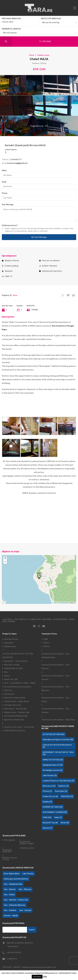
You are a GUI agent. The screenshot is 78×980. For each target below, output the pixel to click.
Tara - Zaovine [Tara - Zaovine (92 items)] (25, 910)
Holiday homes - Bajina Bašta (16, 701)
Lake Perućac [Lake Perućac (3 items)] (50, 775)
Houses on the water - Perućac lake (19, 727)
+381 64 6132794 (14, 953)
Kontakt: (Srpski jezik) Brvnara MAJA (25, 145)
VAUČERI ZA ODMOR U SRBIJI (27, 843)
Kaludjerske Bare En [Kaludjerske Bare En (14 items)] (53, 765)
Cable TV (9, 276)
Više (45, 977)
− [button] (5, 562)
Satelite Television (50, 266)
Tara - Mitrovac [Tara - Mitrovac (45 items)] (25, 889)
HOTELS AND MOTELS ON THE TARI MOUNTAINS (18, 656)
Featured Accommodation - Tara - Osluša (56, 700)
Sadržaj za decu (28, 848)
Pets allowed (9, 840)
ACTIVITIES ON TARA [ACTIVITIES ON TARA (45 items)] (54, 734)
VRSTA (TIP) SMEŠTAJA (51, 19)
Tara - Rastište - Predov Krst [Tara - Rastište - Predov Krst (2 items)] (16, 900)
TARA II (46, 643)
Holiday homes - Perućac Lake (17, 712)
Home (31, 55)
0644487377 (16, 160)
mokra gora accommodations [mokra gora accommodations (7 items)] (16, 879)
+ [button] (5, 558)
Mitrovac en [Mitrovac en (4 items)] (49, 786)
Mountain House (11, 639)
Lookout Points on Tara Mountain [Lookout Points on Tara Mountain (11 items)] (58, 781)
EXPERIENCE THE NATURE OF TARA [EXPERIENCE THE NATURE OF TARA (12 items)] (58, 753)
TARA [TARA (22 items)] (47, 817)
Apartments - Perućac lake (15, 709)
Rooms (7, 676)
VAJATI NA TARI (11, 679)
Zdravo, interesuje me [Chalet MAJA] (39, 214)
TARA (45, 639)
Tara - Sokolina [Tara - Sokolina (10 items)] (10, 910)
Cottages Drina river (13, 705)
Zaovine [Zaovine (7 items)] (47, 828)
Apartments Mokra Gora (14, 720)
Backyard (9, 271)
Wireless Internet (12, 261)
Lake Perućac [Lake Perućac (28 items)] (28, 874)
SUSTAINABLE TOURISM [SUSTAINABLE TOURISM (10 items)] (55, 812)
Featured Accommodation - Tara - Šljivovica (56, 689)
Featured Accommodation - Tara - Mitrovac (56, 667)
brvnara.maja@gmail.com (17, 163)
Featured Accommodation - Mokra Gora (58, 720)
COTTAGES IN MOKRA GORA (16, 716)
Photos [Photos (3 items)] (47, 791)
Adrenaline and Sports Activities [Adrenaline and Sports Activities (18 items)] (58, 740)
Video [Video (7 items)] (58, 817)
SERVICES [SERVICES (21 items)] (67, 796)
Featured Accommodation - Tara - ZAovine (56, 678)
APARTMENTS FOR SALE (15, 731)
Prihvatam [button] (37, 977)
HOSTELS (8, 690)
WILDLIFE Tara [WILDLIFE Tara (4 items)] (50, 823)
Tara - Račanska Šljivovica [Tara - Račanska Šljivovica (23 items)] (15, 905)
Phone (5, 193)
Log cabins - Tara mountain (16, 661)
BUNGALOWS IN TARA (13, 668)
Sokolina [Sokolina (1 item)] (47, 802)
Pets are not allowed (51, 261)
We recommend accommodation (18, 687)
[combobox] (59, 23)
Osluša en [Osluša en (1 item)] (63, 786)
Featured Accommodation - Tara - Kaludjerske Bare (56, 656)
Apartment (9, 643)
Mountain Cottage (12, 665)
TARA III (46, 646)
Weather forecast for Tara (10, 859)
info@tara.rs (12, 959)
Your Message (8, 205)
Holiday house (43, 55)
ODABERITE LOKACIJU (11, 29)
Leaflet (54, 603)
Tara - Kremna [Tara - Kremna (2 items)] (10, 889)
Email (4, 182)
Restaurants (9, 694)
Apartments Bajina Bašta (15, 698)
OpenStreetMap (63, 603)
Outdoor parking (12, 266)
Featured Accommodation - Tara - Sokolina (56, 711)
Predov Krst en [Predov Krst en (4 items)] (50, 796)
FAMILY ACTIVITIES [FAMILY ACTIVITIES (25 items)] (53, 760)
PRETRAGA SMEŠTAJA (11, 19)
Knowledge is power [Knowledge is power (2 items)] (53, 770)
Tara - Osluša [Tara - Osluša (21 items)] (9, 895)
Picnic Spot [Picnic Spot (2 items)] (61, 791)
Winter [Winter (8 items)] (65, 823)
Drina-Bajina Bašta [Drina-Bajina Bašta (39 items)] (12, 874)
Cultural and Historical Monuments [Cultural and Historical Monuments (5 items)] (57, 746)
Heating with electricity (52, 271)
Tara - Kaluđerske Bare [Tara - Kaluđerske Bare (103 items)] (13, 884)
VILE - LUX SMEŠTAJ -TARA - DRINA (20, 683)
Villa (6, 672)
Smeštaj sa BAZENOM (7, 851)
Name (4, 170)
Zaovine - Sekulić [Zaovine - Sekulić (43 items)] (11, 916)
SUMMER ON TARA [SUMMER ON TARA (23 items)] (53, 807)
